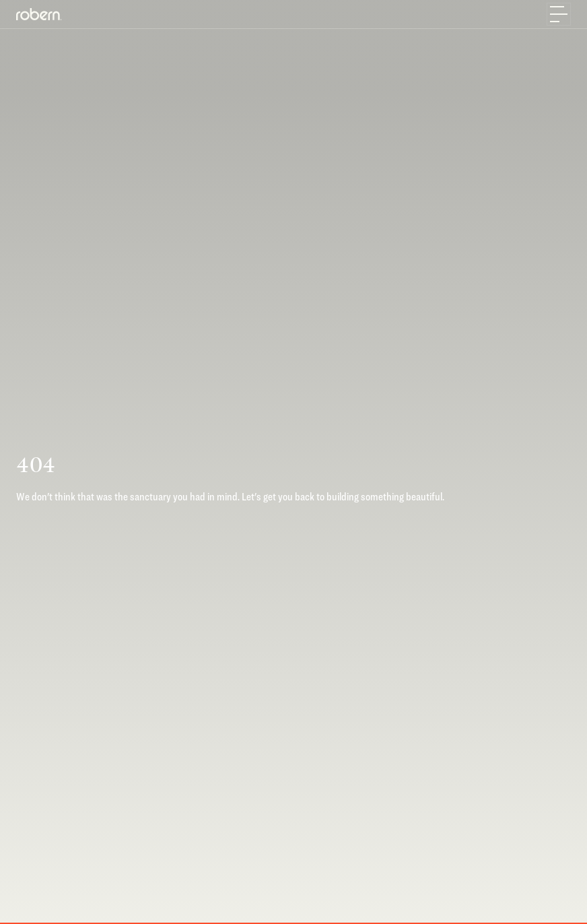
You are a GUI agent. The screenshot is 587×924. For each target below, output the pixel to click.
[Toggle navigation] (559, 14)
